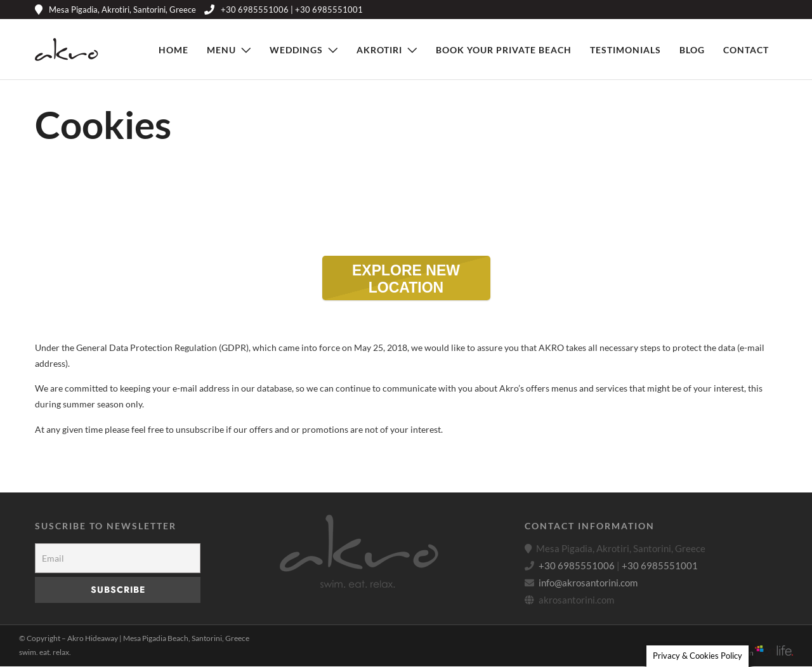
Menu (221, 50)
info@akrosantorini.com (588, 583)
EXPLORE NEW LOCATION (421, 281)
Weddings (296, 50)
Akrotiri (379, 50)
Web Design (753, 653)
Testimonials (625, 50)
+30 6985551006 (577, 566)
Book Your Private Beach (504, 50)
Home (174, 50)
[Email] (118, 559)
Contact (746, 50)
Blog (692, 50)
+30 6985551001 (660, 566)
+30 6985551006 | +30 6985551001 (284, 10)
